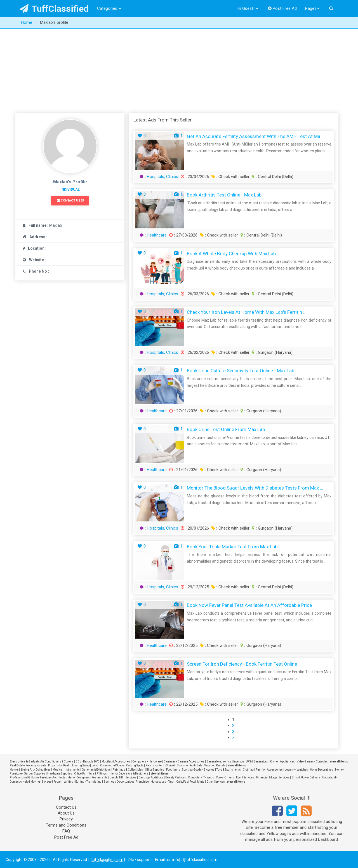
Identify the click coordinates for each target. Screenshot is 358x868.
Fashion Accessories (269, 770)
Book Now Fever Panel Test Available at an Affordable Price (249, 605)
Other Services (216, 782)
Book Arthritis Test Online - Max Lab (224, 195)
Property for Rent (58, 765)
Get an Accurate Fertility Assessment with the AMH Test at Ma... (255, 136)
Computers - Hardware (147, 761)
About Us (66, 813)
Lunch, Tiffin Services (123, 777)
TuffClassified (54, 9)
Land (95, 765)
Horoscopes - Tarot (162, 782)
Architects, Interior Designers (71, 777)
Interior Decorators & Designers (129, 774)
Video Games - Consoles (312, 761)
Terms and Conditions (66, 825)
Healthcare (157, 235)
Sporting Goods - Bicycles (198, 770)
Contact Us (66, 807)
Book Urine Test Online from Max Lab (226, 429)
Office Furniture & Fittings (90, 774)
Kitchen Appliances (282, 761)
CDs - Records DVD (88, 761)
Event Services (245, 777)
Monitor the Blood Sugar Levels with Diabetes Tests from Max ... (255, 488)
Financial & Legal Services (273, 777)
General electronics (219, 761)
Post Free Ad (282, 8)
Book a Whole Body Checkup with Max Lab (231, 254)
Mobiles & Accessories (116, 761)
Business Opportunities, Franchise (126, 782)
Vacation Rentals (215, 765)
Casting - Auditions (151, 777)
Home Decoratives (322, 770)
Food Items (173, 770)
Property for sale (36, 765)
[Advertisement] (179, 71)
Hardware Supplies (60, 774)
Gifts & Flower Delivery (306, 777)
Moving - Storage (41, 782)
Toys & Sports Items (229, 770)
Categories (109, 8)
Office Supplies (155, 770)
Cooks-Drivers (225, 777)
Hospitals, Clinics (162, 177)
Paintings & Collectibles (128, 770)
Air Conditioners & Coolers (57, 761)
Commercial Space (112, 765)
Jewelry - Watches (296, 770)
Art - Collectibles (40, 770)
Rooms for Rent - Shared (160, 765)
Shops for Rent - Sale (190, 765)
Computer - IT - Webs (201, 777)
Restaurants (100, 777)
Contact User (70, 201)
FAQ (66, 831)
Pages (312, 8)
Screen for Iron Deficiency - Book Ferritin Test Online (242, 664)
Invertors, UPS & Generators (251, 761)
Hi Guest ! (248, 8)
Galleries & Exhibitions (96, 770)
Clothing (248, 770)
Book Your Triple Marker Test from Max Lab (232, 547)
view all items (339, 761)
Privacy (66, 819)
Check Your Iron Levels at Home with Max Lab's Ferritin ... (247, 312)
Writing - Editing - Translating (83, 782)
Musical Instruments (66, 770)
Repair (58, 782)
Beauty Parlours (176, 777)
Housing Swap (80, 765)
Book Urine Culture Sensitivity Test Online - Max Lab (241, 371)
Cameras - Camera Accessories (184, 761)
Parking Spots (135, 765)
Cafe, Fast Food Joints (190, 782)
